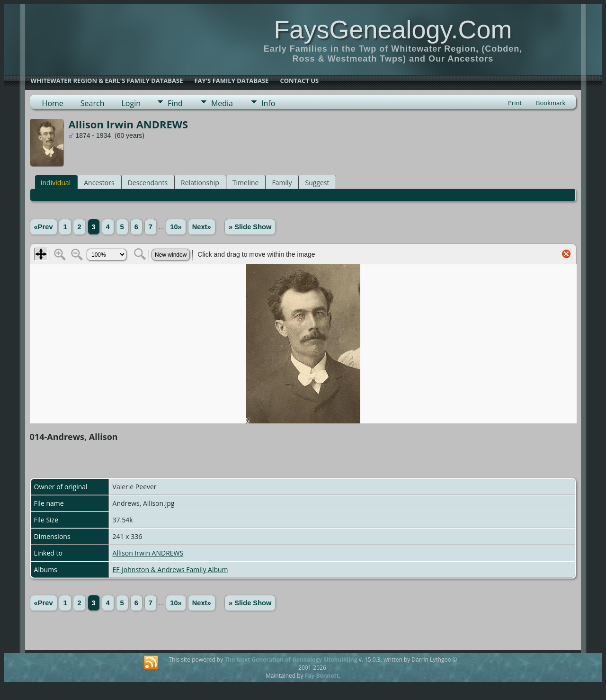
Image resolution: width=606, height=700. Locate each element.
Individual (56, 183)
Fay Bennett (322, 676)
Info (268, 103)
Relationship (200, 183)
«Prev (44, 227)
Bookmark (551, 103)
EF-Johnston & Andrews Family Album (170, 570)
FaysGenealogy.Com (393, 29)
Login (131, 103)
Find (175, 103)
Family (282, 183)
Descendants (148, 183)
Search (93, 103)
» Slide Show (250, 227)
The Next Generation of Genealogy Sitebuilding (291, 660)
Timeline (246, 183)
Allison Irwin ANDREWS (148, 553)
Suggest (317, 183)
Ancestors (99, 183)
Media (222, 103)
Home (53, 103)
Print (515, 103)
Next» (202, 227)
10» (176, 227)
